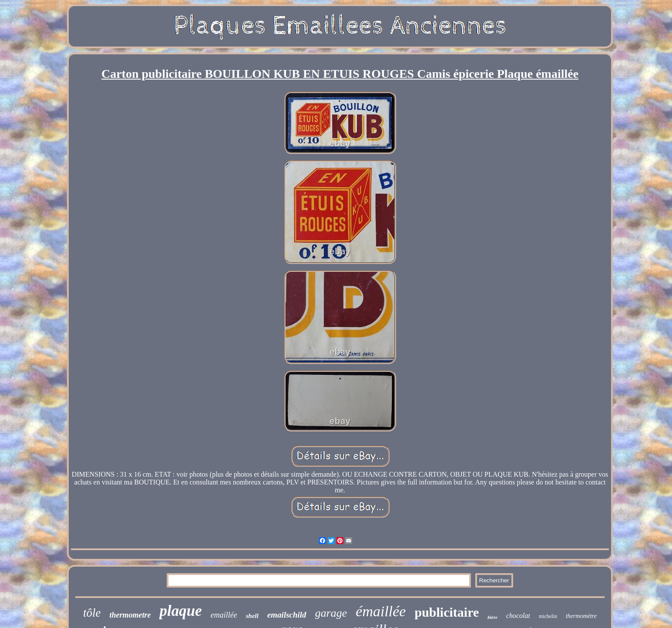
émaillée (381, 611)
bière (492, 617)
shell (252, 616)
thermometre (130, 615)
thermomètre (581, 616)
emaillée (224, 615)
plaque (180, 611)
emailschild (287, 615)
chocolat (518, 616)
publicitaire (447, 612)
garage (331, 613)
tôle (92, 613)
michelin (548, 616)
